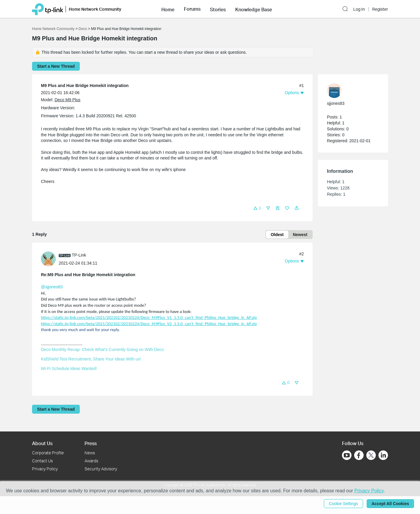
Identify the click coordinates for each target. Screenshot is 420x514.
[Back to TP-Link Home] (48, 9)
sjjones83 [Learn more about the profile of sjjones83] (336, 103)
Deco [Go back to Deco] (83, 29)
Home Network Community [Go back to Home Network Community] (53, 29)
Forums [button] (192, 9)
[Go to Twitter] (371, 456)
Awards (91, 461)
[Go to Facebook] (359, 455)
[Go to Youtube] (347, 455)
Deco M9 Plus (67, 100)
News (90, 453)
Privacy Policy (45, 469)
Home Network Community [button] (95, 9)
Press (91, 443)
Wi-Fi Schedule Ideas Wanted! (69, 369)
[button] (168, 9)
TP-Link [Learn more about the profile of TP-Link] (79, 255)
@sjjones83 (52, 287)
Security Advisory (101, 469)
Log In (359, 9)
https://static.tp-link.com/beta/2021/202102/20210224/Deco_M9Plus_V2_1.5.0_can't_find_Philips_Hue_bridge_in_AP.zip (149, 324)
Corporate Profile (48, 453)
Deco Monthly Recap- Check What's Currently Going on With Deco (102, 349)
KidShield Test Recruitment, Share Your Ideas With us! (91, 359)
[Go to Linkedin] (383, 455)
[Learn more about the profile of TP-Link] (50, 259)
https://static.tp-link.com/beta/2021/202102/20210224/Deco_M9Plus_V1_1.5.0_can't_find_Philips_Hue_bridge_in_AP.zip (149, 317)
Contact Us (42, 461)
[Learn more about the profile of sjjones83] (350, 91)
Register (380, 9)
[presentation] (48, 259)
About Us (42, 443)
